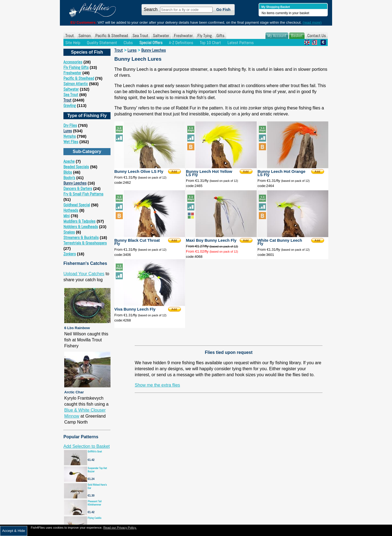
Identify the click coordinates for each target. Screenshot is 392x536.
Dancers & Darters (78, 189)
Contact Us (317, 36)
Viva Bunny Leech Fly (135, 309)
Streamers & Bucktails (81, 238)
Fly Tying (205, 36)
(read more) (312, 22)
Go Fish (223, 10)
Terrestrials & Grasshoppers (85, 243)
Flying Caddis (94, 518)
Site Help (73, 43)
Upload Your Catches (84, 274)
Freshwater (183, 36)
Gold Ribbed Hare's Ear (97, 486)
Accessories (73, 62)
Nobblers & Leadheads (81, 227)
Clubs (128, 43)
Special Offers (151, 43)
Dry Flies (70, 125)
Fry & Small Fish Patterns (83, 194)
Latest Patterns (241, 43)
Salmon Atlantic (76, 84)
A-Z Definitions (181, 43)
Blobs (68, 172)
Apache (69, 161)
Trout (70, 36)
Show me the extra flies (157, 385)
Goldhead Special (77, 205)
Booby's (69, 178)
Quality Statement (102, 43)
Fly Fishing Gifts (76, 67)
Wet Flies (71, 142)
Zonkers (70, 254)
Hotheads (71, 210)
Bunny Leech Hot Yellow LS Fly (209, 173)
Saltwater (161, 36)
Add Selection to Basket (87, 446)
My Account (277, 36)
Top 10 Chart (210, 43)
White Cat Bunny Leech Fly (280, 242)
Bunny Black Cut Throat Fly (137, 242)
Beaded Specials (76, 167)
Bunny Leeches (75, 183)
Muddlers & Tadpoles (79, 221)
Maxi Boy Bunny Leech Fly (211, 240)
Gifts (220, 36)
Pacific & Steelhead (112, 36)
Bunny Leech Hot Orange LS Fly (281, 173)
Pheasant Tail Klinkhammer (95, 503)
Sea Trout (140, 36)
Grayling (70, 105)
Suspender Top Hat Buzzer (97, 470)
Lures (68, 131)
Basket (297, 36)
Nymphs (70, 136)
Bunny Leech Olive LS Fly (139, 171)
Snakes (69, 232)
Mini (67, 216)
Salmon (85, 36)
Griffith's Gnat (95, 451)
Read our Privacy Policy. (120, 528)
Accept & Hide (14, 531)
